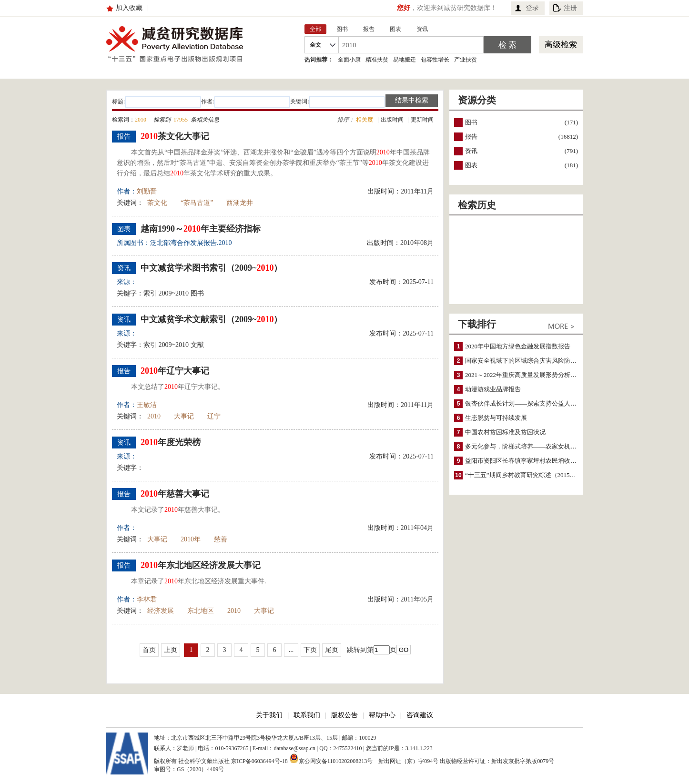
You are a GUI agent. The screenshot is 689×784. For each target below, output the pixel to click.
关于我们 (269, 715)
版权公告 (344, 715)
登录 (532, 8)
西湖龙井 (240, 203)
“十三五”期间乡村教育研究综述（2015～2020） (530, 475)
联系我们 (307, 715)
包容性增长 (435, 60)
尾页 (332, 650)
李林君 (147, 599)
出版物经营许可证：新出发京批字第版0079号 (497, 761)
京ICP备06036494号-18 (259, 761)
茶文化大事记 (175, 136)
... (291, 650)
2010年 (191, 539)
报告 (471, 137)
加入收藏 (129, 8)
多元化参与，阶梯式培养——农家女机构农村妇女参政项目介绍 (552, 446)
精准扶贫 (377, 60)
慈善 (221, 539)
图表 (471, 165)
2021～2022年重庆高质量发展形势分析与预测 (527, 375)
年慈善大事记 (175, 494)
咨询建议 (420, 715)
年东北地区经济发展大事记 (201, 565)
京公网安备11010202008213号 (331, 758)
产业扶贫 (466, 60)
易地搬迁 (405, 60)
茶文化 (157, 203)
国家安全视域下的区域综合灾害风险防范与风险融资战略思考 (549, 361)
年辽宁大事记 (175, 371)
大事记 (184, 416)
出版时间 (392, 120)
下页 (310, 650)
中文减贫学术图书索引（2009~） (211, 268)
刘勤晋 (147, 191)
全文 (315, 45)
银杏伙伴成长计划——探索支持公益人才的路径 (530, 403)
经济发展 (161, 611)
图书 (471, 122)
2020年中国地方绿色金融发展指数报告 (518, 346)
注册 (570, 8)
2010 (154, 416)
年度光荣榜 (171, 442)
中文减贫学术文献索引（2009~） (211, 319)
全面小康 (349, 60)
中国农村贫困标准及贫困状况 (505, 432)
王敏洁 (147, 405)
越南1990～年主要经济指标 (201, 229)
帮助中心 (382, 715)
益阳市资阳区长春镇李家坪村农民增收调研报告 (530, 461)
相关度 (365, 120)
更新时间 (422, 120)
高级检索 (561, 45)
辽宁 (214, 416)
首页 (149, 650)
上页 (171, 650)
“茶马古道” (197, 203)
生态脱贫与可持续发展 (496, 418)
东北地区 (201, 611)
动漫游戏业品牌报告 (493, 389)
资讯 (471, 151)
